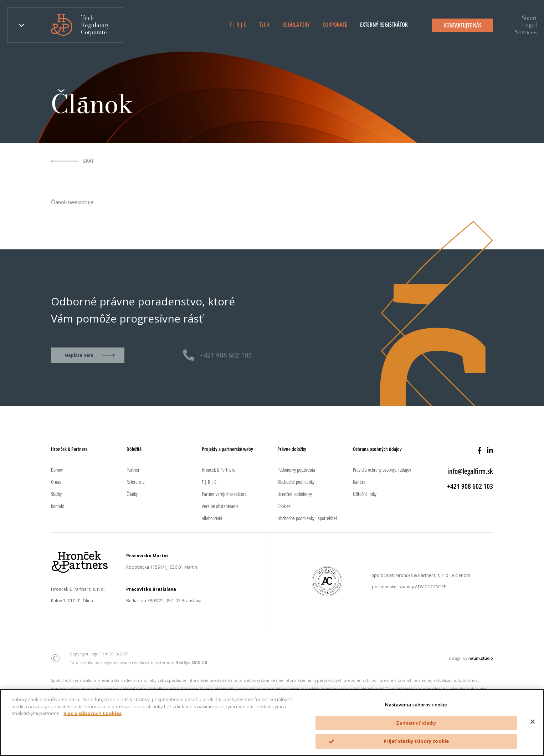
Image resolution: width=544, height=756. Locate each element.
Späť (88, 161)
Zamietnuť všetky (416, 723)
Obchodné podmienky (296, 482)
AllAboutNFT (212, 518)
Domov (57, 470)
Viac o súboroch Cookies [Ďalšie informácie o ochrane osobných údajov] (93, 713)
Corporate (335, 25)
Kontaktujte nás (463, 25)
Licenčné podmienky (295, 494)
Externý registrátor (384, 25)
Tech (264, 25)
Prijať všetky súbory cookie (416, 741)
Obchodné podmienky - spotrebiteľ (307, 518)
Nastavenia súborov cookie (416, 705)
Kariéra (359, 482)
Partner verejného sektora (224, 494)
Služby (56, 494)
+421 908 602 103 (226, 355)
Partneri (134, 470)
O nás (56, 482)
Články (132, 494)
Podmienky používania (296, 470)
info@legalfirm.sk (470, 471)
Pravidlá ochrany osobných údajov (382, 470)
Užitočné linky (365, 494)
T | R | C (238, 25)
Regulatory (296, 25)
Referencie (136, 482)
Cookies (284, 506)
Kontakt (58, 506)
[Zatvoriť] (533, 722)
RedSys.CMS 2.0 (191, 662)
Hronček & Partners (218, 470)
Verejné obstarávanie (220, 506)
